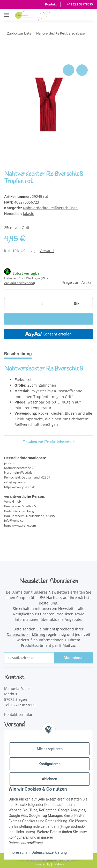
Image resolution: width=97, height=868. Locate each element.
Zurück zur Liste (20, 33)
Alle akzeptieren (50, 749)
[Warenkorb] (88, 15)
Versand (47, 250)
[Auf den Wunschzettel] (82, 70)
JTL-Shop (57, 861)
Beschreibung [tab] (19, 353)
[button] (60, 15)
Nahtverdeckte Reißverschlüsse (51, 207)
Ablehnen (50, 779)
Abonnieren (73, 655)
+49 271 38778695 (79, 4)
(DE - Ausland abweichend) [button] (26, 280)
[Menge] (42, 303)
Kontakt (47, 4)
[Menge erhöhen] (87, 303)
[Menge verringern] (10, 303)
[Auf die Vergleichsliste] (69, 70)
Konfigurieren (50, 764)
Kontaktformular (18, 712)
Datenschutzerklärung (49, 852)
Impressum (18, 852)
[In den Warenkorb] (8, 57)
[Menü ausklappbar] (7, 12)
